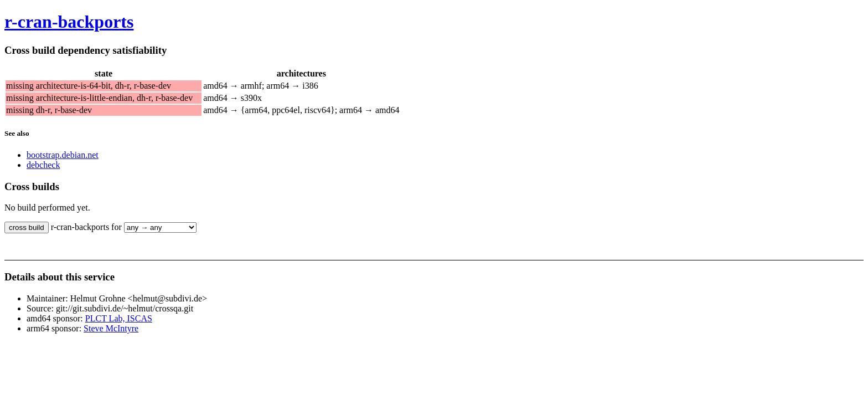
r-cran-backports (69, 22)
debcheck (43, 165)
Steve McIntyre (111, 328)
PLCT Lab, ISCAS (119, 318)
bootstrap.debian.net (63, 155)
